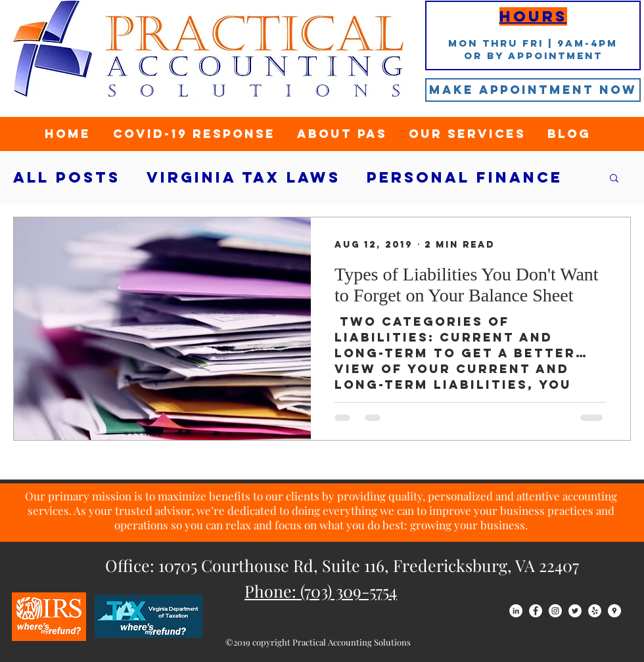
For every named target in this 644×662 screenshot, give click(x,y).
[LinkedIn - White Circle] (516, 611)
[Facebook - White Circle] (536, 611)
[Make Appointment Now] (533, 90)
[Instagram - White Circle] (555, 611)
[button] (614, 179)
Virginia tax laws (243, 178)
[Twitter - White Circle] (575, 611)
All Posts (67, 178)
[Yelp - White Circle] (595, 611)
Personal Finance (465, 178)
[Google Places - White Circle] (614, 611)
